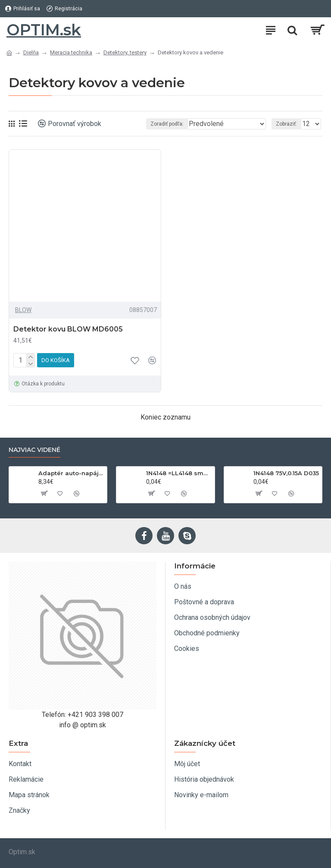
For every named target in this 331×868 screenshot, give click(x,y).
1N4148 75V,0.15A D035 (286, 473)
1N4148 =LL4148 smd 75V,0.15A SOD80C (179, 473)
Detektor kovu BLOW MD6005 (68, 329)
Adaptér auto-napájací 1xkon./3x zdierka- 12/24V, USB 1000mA (71, 473)
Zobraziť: (286, 124)
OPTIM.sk (44, 30)
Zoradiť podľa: (167, 124)
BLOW (23, 310)
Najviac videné (34, 450)
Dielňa (31, 52)
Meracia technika (71, 52)
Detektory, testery (125, 52)
